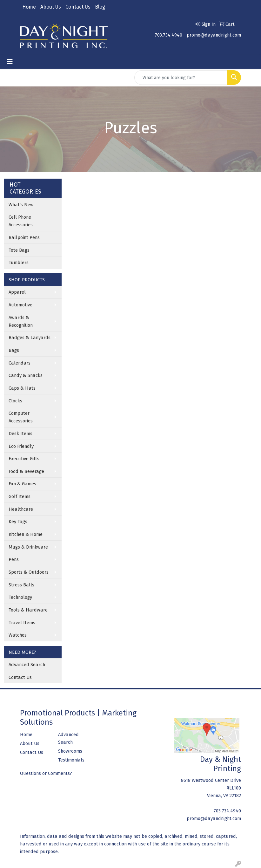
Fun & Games (22, 484)
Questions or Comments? (46, 773)
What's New (21, 205)
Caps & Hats (22, 388)
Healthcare (21, 509)
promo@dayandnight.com (214, 35)
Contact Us (78, 7)
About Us (51, 7)
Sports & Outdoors (29, 572)
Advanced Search (27, 665)
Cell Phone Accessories (21, 221)
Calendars (20, 363)
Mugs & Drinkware (28, 547)
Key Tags (18, 522)
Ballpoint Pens (24, 237)
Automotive (20, 305)
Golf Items (20, 496)
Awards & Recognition (21, 321)
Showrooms (70, 751)
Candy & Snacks (26, 375)
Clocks (15, 401)
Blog (100, 7)
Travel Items (22, 623)
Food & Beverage (26, 471)
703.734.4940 (168, 35)
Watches (18, 635)
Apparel (17, 292)
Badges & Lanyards (30, 338)
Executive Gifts (24, 459)
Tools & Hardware (28, 610)
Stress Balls (21, 585)
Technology (20, 597)
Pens (14, 559)
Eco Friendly (21, 446)
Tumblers (19, 263)
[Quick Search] (181, 78)
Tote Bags (19, 250)
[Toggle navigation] (10, 62)
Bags (14, 350)
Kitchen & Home (26, 534)
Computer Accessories (21, 417)
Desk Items (20, 434)
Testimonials (71, 760)
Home (29, 7)
